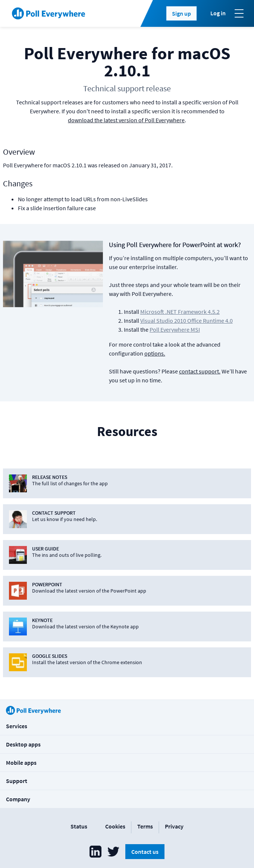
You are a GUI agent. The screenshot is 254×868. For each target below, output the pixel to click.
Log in (218, 13)
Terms (145, 826)
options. (155, 353)
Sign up (181, 13)
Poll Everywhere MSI (175, 329)
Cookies (115, 826)
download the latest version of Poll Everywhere (126, 120)
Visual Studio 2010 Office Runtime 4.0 (186, 321)
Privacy (174, 826)
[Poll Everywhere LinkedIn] (95, 852)
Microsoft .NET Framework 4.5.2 (180, 312)
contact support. (200, 371)
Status (79, 826)
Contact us (145, 852)
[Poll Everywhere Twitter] (113, 852)
